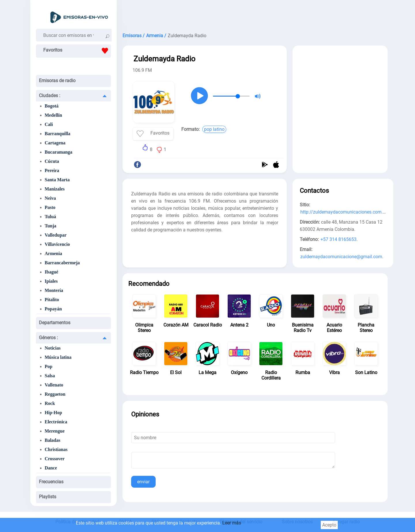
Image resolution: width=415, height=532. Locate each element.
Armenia (53, 253)
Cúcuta (52, 161)
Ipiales (51, 281)
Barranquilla (57, 134)
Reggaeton (55, 394)
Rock (50, 403)
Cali (49, 124)
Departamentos (55, 323)
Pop (49, 366)
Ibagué (51, 272)
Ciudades (50, 96)
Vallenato (54, 385)
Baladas (52, 440)
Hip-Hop (53, 413)
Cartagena (55, 143)
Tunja (50, 226)
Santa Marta (57, 180)
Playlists (48, 497)
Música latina (58, 357)
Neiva (50, 198)
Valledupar (56, 235)
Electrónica (56, 422)
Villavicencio (57, 244)
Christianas (56, 449)
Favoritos (77, 51)
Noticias (53, 348)
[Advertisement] (255, 14)
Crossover (55, 459)
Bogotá (52, 106)
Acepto (329, 525)
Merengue (55, 431)
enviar (143, 482)
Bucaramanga (59, 152)
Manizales (55, 189)
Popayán (53, 309)
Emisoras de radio (57, 81)
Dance (51, 468)
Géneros (48, 338)
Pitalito (52, 300)
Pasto (50, 207)
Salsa (50, 376)
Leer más (232, 523)
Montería (54, 290)
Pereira (52, 170)
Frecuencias (51, 482)
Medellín (53, 115)
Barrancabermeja (62, 263)
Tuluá (50, 217)
